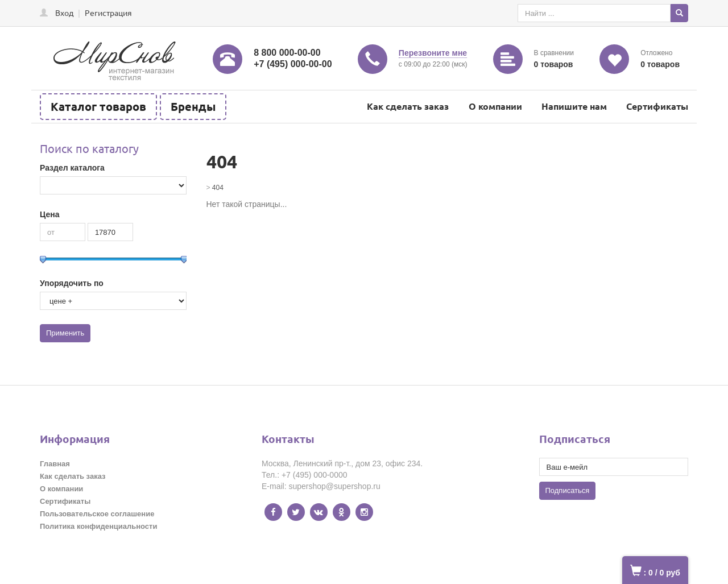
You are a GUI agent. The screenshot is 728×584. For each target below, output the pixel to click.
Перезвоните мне (433, 53)
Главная (55, 464)
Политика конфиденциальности (98, 526)
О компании (495, 106)
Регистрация (108, 13)
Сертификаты (657, 106)
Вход (64, 13)
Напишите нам (574, 106)
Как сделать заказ (408, 106)
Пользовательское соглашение (97, 514)
